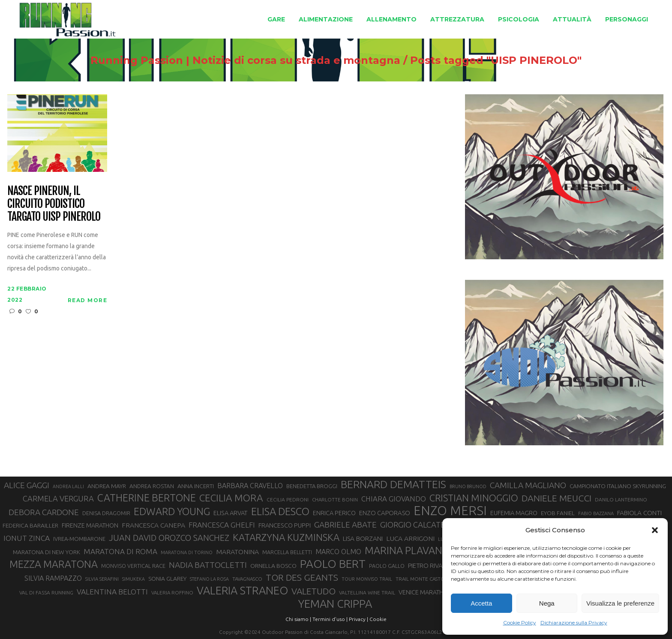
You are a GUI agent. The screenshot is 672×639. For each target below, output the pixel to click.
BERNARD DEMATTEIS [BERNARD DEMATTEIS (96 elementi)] (393, 484)
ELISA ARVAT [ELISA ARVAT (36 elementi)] (231, 513)
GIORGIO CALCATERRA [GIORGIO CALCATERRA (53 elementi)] (420, 525)
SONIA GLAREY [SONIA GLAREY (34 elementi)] (167, 579)
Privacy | (358, 619)
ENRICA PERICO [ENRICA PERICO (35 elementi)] (334, 513)
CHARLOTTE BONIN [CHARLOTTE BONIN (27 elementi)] (335, 499)
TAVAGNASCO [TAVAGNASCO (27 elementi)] (247, 579)
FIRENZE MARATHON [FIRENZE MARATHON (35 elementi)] (90, 525)
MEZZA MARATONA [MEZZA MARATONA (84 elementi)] (54, 564)
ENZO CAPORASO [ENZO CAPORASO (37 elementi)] (385, 513)
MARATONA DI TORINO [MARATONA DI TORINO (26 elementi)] (187, 552)
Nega (547, 603)
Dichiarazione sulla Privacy (574, 622)
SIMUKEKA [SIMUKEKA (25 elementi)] (133, 579)
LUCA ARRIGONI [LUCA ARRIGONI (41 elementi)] (410, 538)
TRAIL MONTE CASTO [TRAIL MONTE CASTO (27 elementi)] (420, 579)
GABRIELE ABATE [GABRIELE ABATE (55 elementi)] (345, 525)
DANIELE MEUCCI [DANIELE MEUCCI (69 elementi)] (556, 498)
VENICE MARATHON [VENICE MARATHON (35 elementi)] (425, 592)
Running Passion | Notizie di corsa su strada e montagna (245, 60)
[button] (655, 530)
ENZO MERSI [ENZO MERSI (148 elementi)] (450, 511)
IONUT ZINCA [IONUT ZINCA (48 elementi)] (27, 538)
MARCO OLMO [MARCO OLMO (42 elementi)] (338, 552)
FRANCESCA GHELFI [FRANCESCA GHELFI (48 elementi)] (222, 525)
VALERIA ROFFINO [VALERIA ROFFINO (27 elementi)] (172, 592)
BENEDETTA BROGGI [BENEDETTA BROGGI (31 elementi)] (312, 486)
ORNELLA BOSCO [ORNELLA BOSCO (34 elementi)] (273, 566)
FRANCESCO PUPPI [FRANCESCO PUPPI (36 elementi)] (285, 525)
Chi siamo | (298, 619)
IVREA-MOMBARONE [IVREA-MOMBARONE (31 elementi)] (79, 539)
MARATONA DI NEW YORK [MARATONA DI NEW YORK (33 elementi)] (46, 552)
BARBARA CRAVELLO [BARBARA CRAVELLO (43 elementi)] (250, 486)
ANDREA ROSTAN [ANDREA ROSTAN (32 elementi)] (152, 486)
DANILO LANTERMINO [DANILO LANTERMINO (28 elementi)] (621, 499)
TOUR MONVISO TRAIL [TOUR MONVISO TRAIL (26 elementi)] (367, 579)
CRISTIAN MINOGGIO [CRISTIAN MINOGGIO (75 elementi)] (474, 498)
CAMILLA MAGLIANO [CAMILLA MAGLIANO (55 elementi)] (528, 485)
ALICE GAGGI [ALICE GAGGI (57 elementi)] (27, 485)
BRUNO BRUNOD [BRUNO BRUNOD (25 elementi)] (468, 486)
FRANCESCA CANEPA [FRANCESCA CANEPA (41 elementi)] (153, 525)
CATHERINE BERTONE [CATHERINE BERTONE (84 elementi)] (147, 498)
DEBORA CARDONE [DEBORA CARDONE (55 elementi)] (44, 512)
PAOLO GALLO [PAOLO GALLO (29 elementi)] (387, 566)
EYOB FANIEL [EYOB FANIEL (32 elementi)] (558, 513)
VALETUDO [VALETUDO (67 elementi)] (313, 591)
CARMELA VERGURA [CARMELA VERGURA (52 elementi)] (58, 498)
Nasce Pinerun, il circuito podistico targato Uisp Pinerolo (54, 204)
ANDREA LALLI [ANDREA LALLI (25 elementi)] (68, 486)
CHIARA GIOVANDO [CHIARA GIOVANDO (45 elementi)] (394, 499)
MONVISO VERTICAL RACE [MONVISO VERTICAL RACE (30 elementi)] (133, 566)
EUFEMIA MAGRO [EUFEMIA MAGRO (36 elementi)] (514, 513)
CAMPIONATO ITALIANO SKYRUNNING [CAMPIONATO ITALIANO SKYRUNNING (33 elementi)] (618, 486)
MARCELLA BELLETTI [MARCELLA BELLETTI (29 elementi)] (287, 552)
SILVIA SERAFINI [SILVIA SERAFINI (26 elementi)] (102, 579)
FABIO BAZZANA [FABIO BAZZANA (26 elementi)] (596, 513)
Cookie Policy (520, 622)
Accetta (481, 603)
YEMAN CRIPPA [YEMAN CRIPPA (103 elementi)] (335, 604)
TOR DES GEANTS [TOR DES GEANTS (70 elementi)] (302, 577)
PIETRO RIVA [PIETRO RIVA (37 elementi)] (425, 565)
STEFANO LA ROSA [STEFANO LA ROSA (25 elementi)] (209, 579)
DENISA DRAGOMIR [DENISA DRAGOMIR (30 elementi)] (106, 513)
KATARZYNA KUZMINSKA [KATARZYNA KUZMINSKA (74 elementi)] (286, 537)
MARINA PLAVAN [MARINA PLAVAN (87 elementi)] (403, 550)
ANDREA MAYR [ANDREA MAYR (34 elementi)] (107, 486)
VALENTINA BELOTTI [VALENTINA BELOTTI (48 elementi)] (112, 592)
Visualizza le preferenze (620, 603)
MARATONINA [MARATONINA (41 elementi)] (237, 552)
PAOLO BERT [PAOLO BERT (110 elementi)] (333, 564)
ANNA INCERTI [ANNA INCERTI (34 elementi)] (196, 486)
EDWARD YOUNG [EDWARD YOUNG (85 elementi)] (172, 511)
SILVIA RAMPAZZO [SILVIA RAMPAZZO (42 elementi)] (53, 578)
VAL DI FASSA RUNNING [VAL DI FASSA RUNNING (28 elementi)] (46, 592)
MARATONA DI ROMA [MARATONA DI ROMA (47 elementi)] (120, 551)
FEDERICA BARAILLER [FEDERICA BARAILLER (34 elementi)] (30, 525)
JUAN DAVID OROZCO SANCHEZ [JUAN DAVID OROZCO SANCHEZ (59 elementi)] (169, 538)
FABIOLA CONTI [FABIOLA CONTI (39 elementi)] (639, 513)
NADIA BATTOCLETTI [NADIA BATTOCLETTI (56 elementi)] (208, 565)
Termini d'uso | (330, 619)
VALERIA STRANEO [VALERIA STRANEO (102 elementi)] (242, 591)
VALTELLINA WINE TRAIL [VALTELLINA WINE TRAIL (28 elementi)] (367, 592)
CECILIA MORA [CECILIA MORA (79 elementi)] (231, 498)
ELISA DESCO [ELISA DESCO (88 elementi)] (280, 512)
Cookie (378, 619)
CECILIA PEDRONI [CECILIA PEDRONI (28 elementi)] (288, 499)
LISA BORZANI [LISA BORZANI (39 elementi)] (363, 538)
